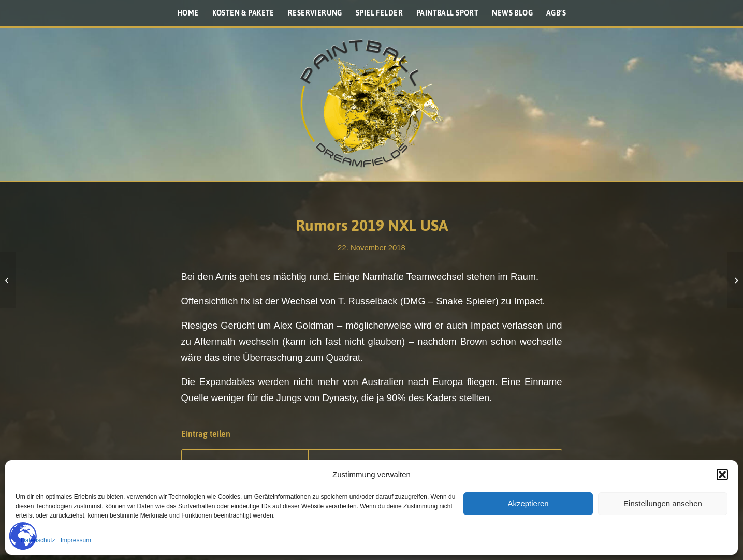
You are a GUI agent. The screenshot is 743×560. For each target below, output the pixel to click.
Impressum (76, 540)
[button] (722, 475)
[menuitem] (188, 13)
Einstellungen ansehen (663, 503)
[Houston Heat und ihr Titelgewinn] (8, 280)
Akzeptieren (528, 503)
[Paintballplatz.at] (372, 104)
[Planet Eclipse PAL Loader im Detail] (735, 280)
